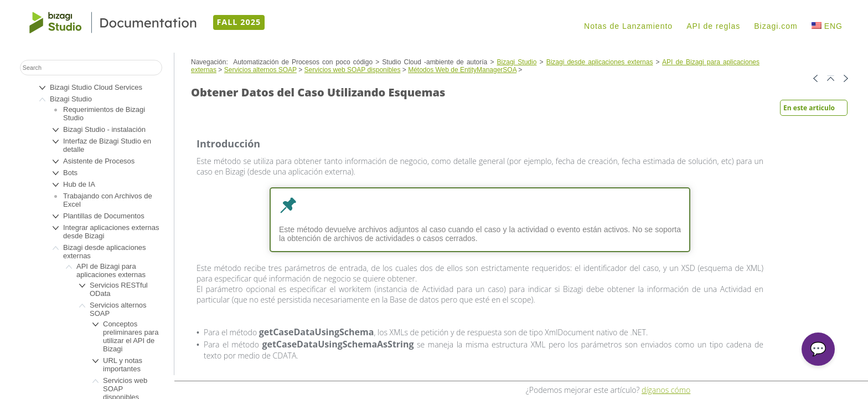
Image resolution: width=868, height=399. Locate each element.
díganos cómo (666, 390)
